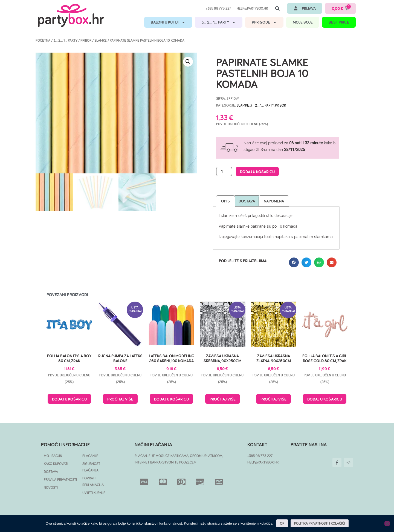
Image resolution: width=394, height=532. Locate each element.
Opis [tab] (225, 201)
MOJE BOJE (303, 22)
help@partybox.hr (252, 8)
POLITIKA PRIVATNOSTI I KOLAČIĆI (320, 523)
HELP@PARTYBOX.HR (263, 462)
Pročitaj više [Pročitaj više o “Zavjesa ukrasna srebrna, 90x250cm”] (223, 399)
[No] (387, 524)
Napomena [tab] (274, 201)
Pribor (86, 40)
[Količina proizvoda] (224, 171)
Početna (43, 40)
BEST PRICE (339, 22)
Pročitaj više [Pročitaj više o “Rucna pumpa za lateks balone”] (120, 399)
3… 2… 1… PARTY (219, 22)
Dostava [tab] (247, 201)
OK (282, 523)
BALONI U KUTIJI (168, 22)
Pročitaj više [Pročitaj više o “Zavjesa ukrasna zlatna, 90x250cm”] (273, 399)
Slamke (101, 40)
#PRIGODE (264, 22)
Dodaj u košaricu (257, 172)
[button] (277, 8)
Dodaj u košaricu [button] (69, 399)
